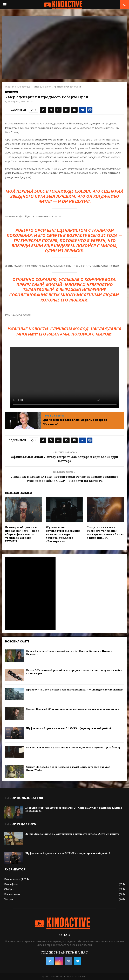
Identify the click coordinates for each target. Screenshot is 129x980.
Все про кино (12, 894)
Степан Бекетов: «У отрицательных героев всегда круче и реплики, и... (73, 709)
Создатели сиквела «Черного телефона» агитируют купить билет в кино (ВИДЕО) (105, 532)
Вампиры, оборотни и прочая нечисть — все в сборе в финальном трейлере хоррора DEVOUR (22, 534)
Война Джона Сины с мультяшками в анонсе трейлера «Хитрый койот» (72, 834)
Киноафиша (11, 92)
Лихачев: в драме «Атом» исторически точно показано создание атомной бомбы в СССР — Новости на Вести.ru (65, 479)
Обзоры (9, 889)
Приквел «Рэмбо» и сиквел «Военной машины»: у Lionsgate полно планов (74, 690)
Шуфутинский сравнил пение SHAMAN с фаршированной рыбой (69, 728)
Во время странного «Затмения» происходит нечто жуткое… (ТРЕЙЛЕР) (73, 748)
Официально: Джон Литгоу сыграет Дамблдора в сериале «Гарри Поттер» (64, 459)
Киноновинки (12, 879)
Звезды (9, 899)
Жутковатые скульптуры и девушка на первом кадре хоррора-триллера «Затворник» (63, 534)
